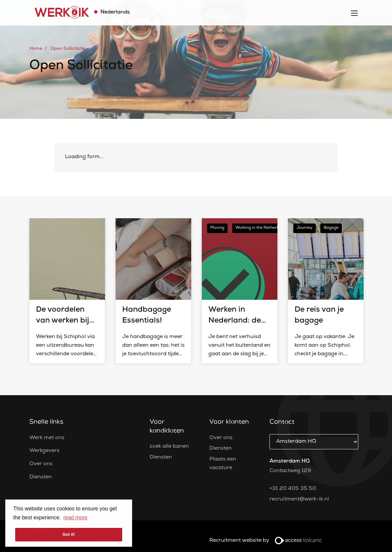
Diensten (41, 477)
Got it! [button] (69, 534)
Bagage (331, 228)
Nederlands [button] (114, 13)
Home (36, 49)
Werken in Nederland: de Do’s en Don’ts (235, 321)
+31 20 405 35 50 (293, 489)
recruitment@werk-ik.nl (299, 500)
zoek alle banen (169, 447)
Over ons (41, 464)
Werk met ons (47, 438)
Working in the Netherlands (261, 228)
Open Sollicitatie (68, 49)
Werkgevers (44, 451)
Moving (217, 228)
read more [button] (75, 517)
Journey (304, 228)
